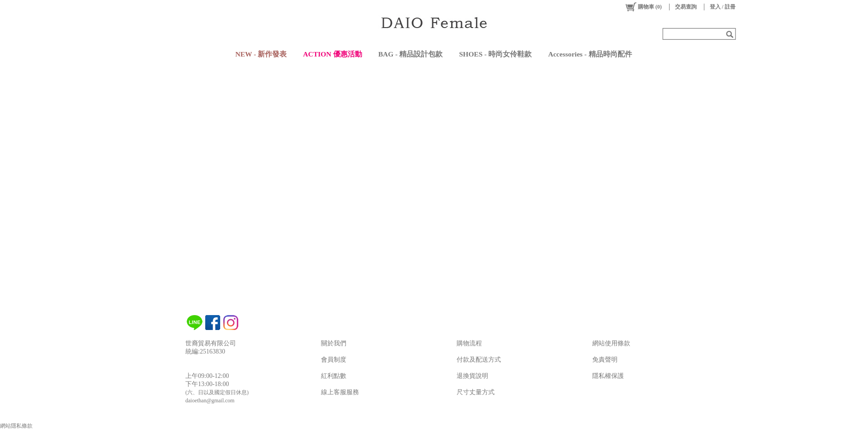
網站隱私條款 (16, 426)
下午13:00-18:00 (207, 384)
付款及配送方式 (479, 360)
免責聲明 (605, 360)
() (643, 7)
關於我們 (334, 343)
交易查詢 (686, 7)
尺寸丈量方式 (476, 392)
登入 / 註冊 (723, 7)
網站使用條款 (611, 343)
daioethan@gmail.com (210, 401)
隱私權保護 (608, 376)
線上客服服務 (340, 392)
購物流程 (469, 343)
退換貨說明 (472, 376)
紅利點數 (334, 376)
